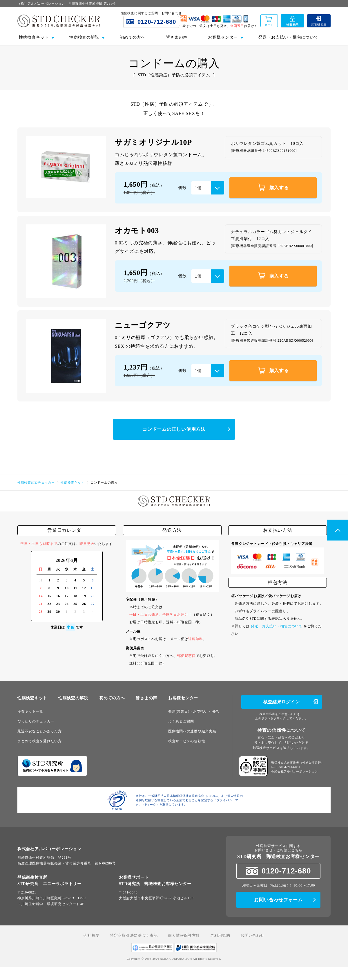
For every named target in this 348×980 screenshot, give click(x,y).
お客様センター (183, 698)
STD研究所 (319, 25)
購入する (273, 187)
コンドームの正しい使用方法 (174, 429)
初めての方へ (133, 37)
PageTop (338, 530)
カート (269, 25)
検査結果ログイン (282, 702)
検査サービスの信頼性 (187, 741)
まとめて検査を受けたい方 (40, 741)
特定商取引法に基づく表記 (134, 935)
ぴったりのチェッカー (36, 721)
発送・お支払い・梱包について (288, 37)
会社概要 (91, 935)
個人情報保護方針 (184, 935)
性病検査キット (32, 698)
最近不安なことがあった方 (40, 731)
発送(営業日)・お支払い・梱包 (194, 711)
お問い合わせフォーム (278, 900)
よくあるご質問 (181, 721)
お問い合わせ (252, 935)
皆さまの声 (177, 37)
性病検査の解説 (73, 698)
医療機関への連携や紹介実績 (192, 731)
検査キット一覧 (30, 711)
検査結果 (292, 25)
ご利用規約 (220, 935)
